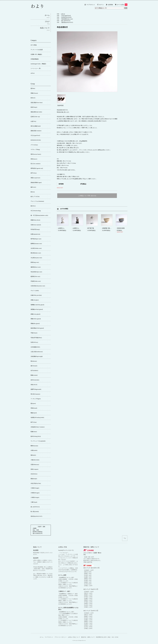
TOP (58, 14)
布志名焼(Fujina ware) (67, 19)
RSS (113, 637)
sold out (63, 14)
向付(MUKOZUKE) (66, 17)
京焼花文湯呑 (121, 228)
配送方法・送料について (88, 637)
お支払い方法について (74, 637)
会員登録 (110, 5)
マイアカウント (91, 5)
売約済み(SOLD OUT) (67, 22)
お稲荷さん (61, 228)
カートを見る (122, 5)
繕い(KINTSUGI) (66, 21)
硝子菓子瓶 (91, 228)
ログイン (101, 5)
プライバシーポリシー (61, 637)
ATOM (116, 637)
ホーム (42, 637)
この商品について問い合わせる (87, 196)
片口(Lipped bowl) (66, 16)
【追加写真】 (60, 105)
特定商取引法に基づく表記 (103, 637)
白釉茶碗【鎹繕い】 (108, 228)
